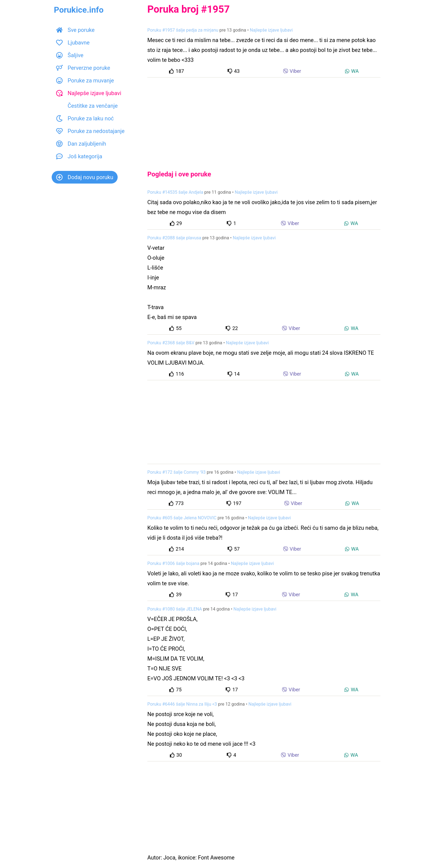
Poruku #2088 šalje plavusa (174, 238)
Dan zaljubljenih (81, 144)
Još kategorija (79, 156)
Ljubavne (73, 43)
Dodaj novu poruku (85, 177)
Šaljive (70, 55)
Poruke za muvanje (85, 81)
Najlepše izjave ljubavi (89, 93)
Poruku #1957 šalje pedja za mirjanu (183, 30)
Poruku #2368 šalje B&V (171, 343)
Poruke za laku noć (85, 118)
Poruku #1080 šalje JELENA (175, 609)
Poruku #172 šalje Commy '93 (176, 472)
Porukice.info (79, 10)
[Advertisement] (264, 119)
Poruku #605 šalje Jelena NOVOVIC (182, 518)
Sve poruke (75, 30)
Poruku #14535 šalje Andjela (175, 192)
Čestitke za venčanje (87, 106)
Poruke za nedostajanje (90, 131)
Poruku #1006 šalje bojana (173, 563)
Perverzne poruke (83, 68)
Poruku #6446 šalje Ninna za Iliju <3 (182, 704)
